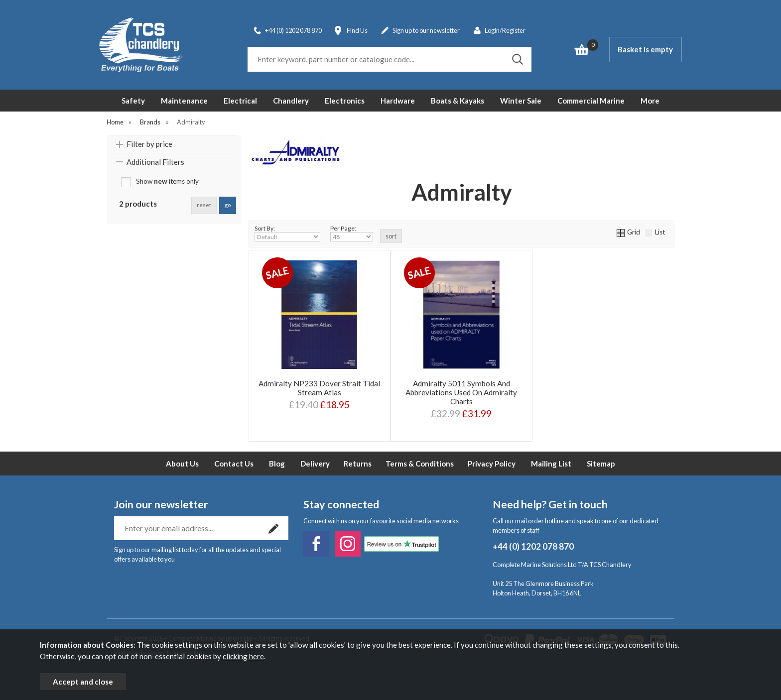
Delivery (315, 464)
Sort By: (287, 233)
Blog (277, 464)
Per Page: (352, 233)
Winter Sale (521, 101)
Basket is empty (645, 49)
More (650, 101)
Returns (358, 464)
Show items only (167, 181)
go (228, 205)
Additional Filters (155, 162)
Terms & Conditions (420, 464)
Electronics (345, 101)
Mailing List (551, 464)
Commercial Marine (591, 101)
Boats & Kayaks (457, 101)
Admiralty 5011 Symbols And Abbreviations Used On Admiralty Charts (461, 392)
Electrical (240, 101)
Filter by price (149, 144)
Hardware (398, 101)
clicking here (243, 656)
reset (204, 205)
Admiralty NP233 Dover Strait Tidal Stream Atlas (319, 388)
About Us (182, 464)
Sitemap (601, 464)
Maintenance (184, 101)
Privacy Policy (492, 464)
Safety (133, 101)
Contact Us (234, 464)
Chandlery (291, 101)
